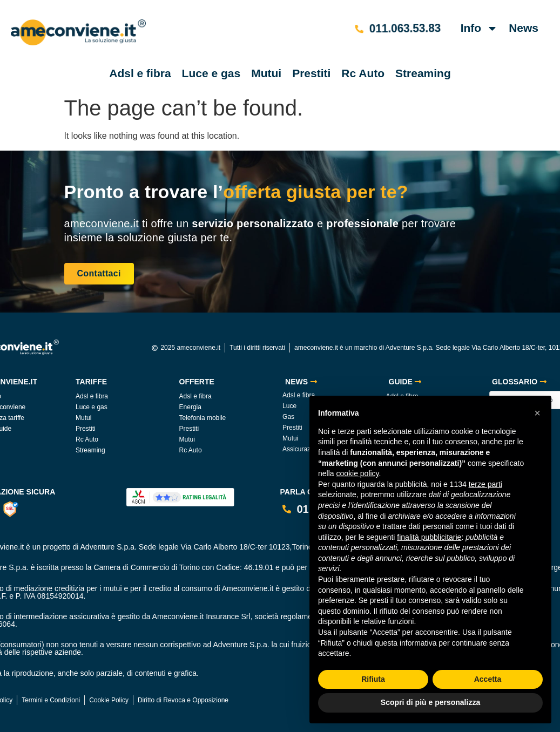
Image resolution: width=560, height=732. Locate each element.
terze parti (485, 484)
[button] (537, 413)
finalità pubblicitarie (429, 537)
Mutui (266, 73)
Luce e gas (211, 73)
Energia (190, 407)
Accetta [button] (488, 679)
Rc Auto (363, 73)
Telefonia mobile (203, 418)
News (524, 28)
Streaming (423, 73)
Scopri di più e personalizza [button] (430, 702)
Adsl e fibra (140, 73)
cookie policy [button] (357, 473)
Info (479, 28)
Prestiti (311, 73)
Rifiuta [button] (373, 679)
